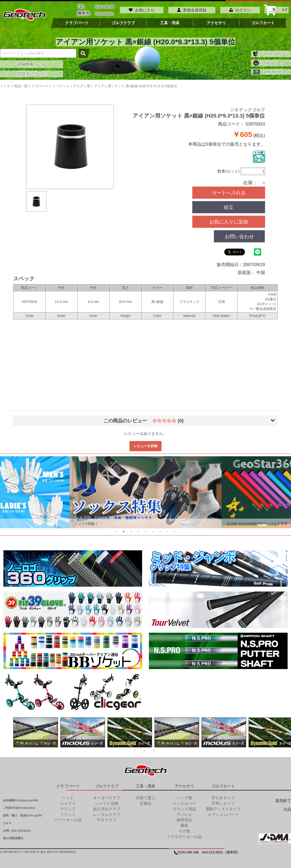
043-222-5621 (105, 12)
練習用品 (184, 818)
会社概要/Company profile (21, 798)
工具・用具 (170, 21)
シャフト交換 (107, 801)
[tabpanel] (146, 491)
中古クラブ (107, 818)
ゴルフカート (263, 21)
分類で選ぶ (145, 796)
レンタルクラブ (107, 813)
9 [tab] (175, 529)
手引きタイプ (223, 796)
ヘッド (68, 796)
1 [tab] (116, 529)
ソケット (68, 813)
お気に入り (142, 9)
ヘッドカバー (184, 801)
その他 (184, 829)
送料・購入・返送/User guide (22, 813)
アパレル (184, 813)
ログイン (240, 9)
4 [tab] (138, 529)
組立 (229, 205)
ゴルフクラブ (123, 21)
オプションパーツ (223, 813)
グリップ (68, 807)
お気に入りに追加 (229, 220)
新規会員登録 (192, 9)
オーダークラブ (107, 796)
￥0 (277, 9)
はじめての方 (267, 52)
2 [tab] (124, 529)
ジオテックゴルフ (248, 108)
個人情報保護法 (13, 836)
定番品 (145, 801)
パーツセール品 (68, 818)
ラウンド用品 (184, 807)
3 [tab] (131, 529)
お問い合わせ (267, 70)
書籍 (184, 824)
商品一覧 (21, 84)
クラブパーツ (77, 21)
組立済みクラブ (107, 807)
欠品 (287, 808)
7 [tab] (160, 529)
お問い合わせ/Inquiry (17, 829)
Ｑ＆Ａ (263, 61)
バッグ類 (184, 796)
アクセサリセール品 (184, 835)
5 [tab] (145, 529)
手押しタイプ (223, 801)
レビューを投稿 (145, 444)
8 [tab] (167, 529)
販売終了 (283, 799)
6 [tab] (153, 529)
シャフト (68, 801)
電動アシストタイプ (223, 807)
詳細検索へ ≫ (32, 62)
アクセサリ (216, 21)
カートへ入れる (229, 191)
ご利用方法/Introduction (19, 806)
